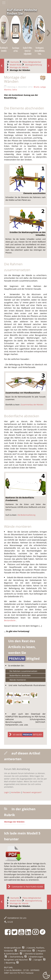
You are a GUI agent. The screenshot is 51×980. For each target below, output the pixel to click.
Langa (43, 87)
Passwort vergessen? (32, 792)
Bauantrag (11, 963)
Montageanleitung (34, 65)
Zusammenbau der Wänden (32, 405)
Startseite (15, 62)
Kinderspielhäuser (13, 948)
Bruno (37, 87)
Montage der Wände (19, 67)
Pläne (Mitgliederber (32, 62)
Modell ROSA (16, 65)
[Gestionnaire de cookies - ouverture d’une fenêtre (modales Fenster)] (46, 975)
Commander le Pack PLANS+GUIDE (26, 887)
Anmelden (16, 792)
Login (7, 792)
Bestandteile (10, 620)
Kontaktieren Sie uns (15, 918)
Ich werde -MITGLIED (26, 735)
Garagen (38, 960)
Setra (15, 90)
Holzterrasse (26, 951)
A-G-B (8, 922)
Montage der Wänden (14, 822)
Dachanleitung (17, 957)
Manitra (8, 90)
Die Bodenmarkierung (27, 515)
